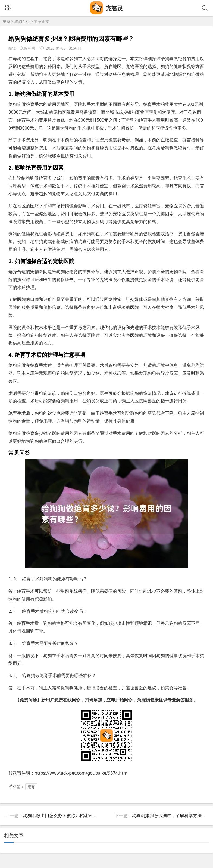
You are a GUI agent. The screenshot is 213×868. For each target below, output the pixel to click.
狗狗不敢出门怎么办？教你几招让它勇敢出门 (67, 815)
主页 (7, 21)
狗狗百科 (22, 21)
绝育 (31, 787)
